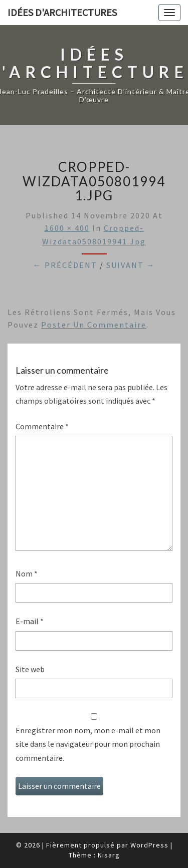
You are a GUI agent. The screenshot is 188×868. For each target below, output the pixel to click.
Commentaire (42, 426)
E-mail (30, 621)
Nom (27, 573)
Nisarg (109, 855)
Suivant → (131, 265)
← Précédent (65, 265)
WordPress (149, 845)
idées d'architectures (62, 12)
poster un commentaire (94, 325)
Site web (30, 669)
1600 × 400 (67, 228)
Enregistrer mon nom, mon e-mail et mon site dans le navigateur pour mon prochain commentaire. (88, 744)
